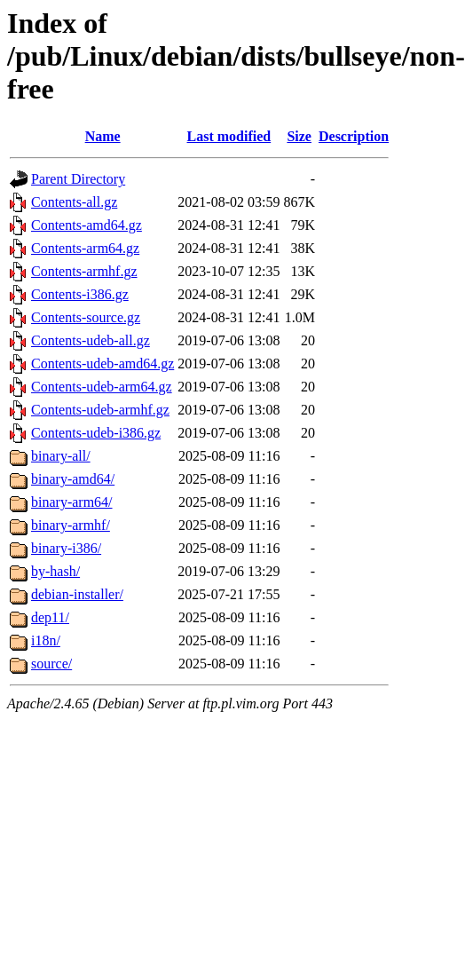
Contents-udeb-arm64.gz (102, 387)
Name (103, 136)
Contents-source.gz (86, 317)
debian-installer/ (77, 594)
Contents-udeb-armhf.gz (100, 410)
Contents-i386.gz (80, 294)
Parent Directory (78, 179)
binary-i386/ (66, 548)
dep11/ (50, 617)
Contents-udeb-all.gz (91, 340)
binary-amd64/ (73, 479)
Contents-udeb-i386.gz (96, 433)
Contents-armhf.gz (84, 271)
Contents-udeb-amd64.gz (102, 364)
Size (299, 136)
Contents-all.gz (74, 202)
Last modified (229, 136)
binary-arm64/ (72, 502)
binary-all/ (61, 456)
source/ (51, 664)
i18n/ (46, 640)
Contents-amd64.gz (87, 225)
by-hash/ (55, 571)
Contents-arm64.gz (85, 248)
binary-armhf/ (71, 525)
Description (354, 136)
